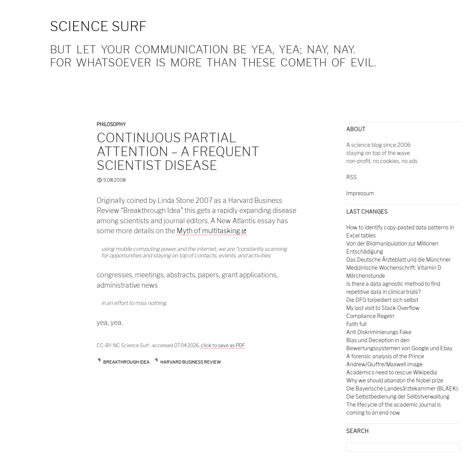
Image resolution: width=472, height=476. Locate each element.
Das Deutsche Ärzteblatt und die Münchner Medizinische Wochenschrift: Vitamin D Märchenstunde (399, 268)
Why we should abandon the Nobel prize (395, 380)
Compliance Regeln (370, 316)
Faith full (356, 324)
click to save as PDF (223, 345)
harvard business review (191, 362)
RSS (352, 177)
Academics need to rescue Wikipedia (392, 372)
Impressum (360, 193)
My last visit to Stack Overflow (383, 308)
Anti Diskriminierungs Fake (379, 332)
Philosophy (111, 124)
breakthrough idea (126, 362)
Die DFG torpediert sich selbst (382, 300)
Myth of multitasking (208, 231)
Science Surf (98, 26)
